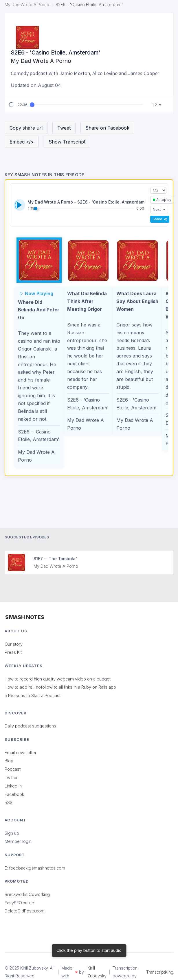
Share (160, 219)
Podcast (13, 769)
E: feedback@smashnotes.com (35, 868)
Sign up (12, 833)
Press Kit (13, 652)
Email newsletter (21, 753)
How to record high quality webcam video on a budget (58, 679)
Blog (9, 761)
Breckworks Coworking (27, 894)
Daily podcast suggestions (30, 726)
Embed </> (22, 142)
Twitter (11, 777)
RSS (9, 802)
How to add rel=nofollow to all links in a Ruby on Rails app (60, 687)
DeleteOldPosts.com (25, 911)
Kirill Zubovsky (97, 972)
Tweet (64, 128)
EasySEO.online (19, 903)
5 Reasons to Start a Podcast (33, 695)
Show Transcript (67, 142)
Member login (18, 841)
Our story (14, 644)
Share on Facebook (107, 128)
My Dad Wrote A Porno (27, 4)
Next (159, 209)
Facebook (14, 794)
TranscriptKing (160, 972)
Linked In (13, 786)
